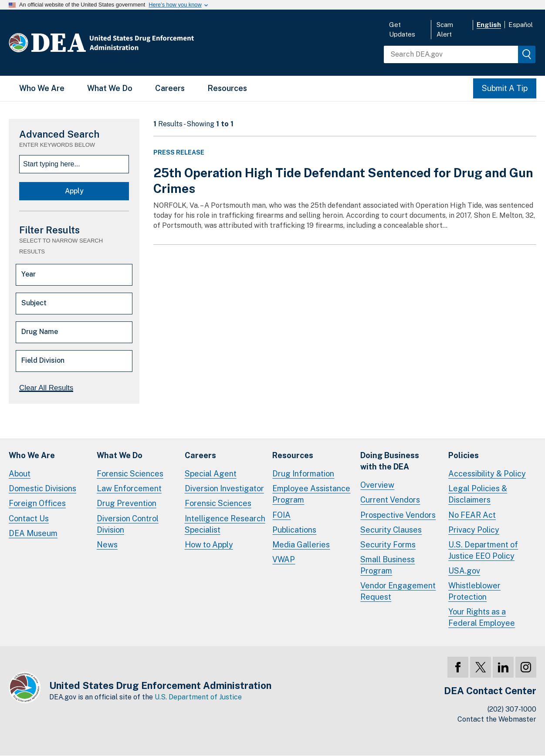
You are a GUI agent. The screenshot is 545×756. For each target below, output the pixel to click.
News (107, 545)
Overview (377, 485)
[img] (527, 54)
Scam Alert (445, 29)
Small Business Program (388, 565)
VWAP (284, 559)
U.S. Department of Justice (198, 697)
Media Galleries (301, 545)
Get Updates (402, 29)
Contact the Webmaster (497, 719)
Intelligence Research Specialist (225, 524)
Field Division (43, 360)
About (20, 474)
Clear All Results (46, 388)
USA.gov (464, 571)
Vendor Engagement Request (398, 591)
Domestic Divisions (42, 488)
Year (29, 274)
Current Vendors (390, 500)
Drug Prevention (127, 503)
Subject (34, 303)
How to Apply (209, 545)
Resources (227, 88)
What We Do (110, 88)
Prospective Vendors (398, 515)
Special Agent (211, 474)
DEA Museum (33, 533)
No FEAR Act (472, 515)
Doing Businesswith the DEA (390, 461)
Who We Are (42, 88)
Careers (170, 88)
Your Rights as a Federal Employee (482, 617)
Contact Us (29, 518)
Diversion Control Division (128, 524)
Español (521, 25)
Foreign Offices (37, 503)
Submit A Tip (505, 88)
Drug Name (40, 332)
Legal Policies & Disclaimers (478, 494)
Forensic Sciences (130, 474)
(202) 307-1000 (512, 709)
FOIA (281, 515)
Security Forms (388, 545)
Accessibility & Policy (487, 474)
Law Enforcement (129, 488)
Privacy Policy (474, 530)
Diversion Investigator (224, 488)
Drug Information (303, 474)
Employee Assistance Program (311, 494)
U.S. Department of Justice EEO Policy (483, 550)
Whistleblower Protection (474, 591)
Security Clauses (391, 530)
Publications (294, 530)
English (489, 25)
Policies (464, 455)
